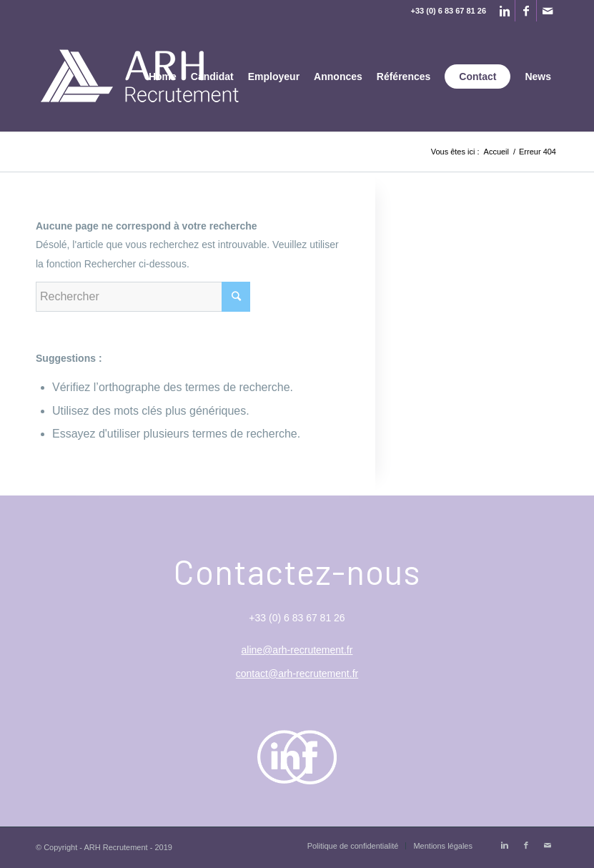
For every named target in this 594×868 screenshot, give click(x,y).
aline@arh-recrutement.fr (297, 650)
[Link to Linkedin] (504, 11)
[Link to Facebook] (526, 11)
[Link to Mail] (548, 11)
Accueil (496, 152)
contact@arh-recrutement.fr (297, 674)
